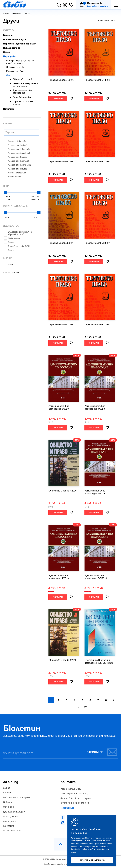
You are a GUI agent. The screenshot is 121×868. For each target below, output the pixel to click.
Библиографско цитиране (17, 798)
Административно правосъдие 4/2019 (95, 492)
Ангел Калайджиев (15, 173)
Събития (8, 802)
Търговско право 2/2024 (61, 325)
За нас (7, 788)
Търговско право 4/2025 (61, 80)
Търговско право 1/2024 (97, 325)
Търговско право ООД (17, 246)
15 (85, 707)
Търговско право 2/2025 (97, 162)
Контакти (9, 826)
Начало (6, 13)
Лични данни (10, 821)
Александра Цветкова (17, 149)
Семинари (9, 807)
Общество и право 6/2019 (63, 660)
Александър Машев (15, 169)
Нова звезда (12, 238)
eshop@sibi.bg (67, 808)
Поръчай (58, 99)
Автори (7, 793)
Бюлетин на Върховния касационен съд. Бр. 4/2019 (99, 662)
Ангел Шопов (12, 177)
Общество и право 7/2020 (63, 491)
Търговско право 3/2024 (97, 243)
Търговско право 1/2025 (97, 80)
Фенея (9, 250)
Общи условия (11, 817)
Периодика (17, 13)
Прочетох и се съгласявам (92, 860)
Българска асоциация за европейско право (18, 233)
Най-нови (104, 21)
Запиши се (102, 752)
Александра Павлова (16, 145)
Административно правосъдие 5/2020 (59, 408)
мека (8, 264)
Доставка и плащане (14, 812)
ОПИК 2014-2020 (12, 831)
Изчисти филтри (11, 272)
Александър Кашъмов (16, 161)
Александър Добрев (15, 157)
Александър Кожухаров (17, 165)
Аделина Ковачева (15, 141)
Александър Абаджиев (17, 153)
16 (113, 21)
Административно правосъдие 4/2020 (95, 408)
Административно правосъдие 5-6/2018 (96, 577)
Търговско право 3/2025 (61, 243)
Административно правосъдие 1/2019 (59, 577)
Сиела (9, 242)
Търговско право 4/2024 (61, 162)
